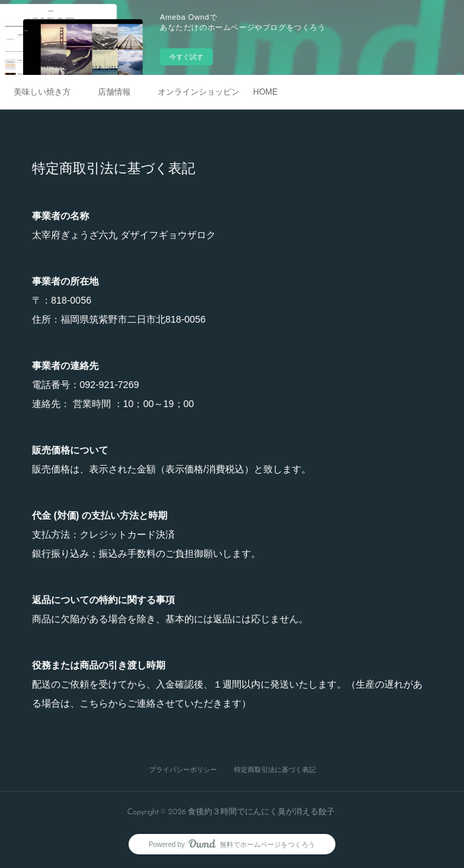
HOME (265, 92)
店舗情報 (114, 92)
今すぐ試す (186, 57)
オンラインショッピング (199, 92)
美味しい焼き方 (42, 92)
